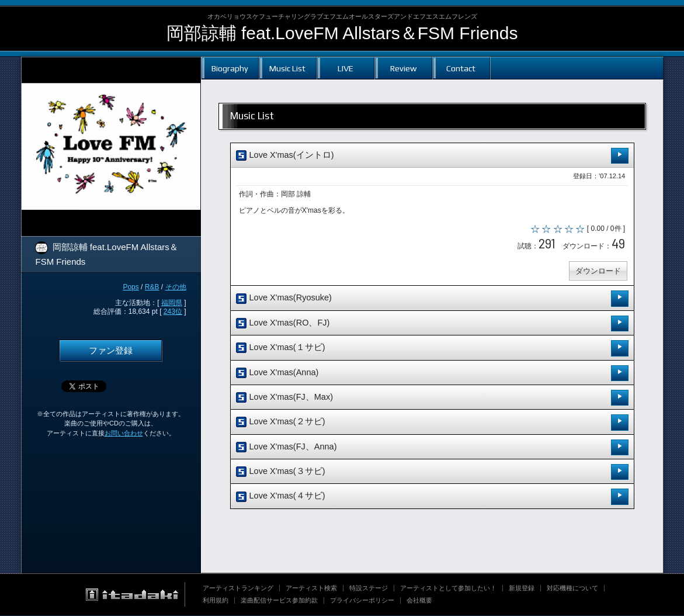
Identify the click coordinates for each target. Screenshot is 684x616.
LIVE (346, 68)
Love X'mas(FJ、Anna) (432, 448)
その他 (176, 287)
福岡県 (172, 303)
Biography (230, 68)
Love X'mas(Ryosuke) (432, 300)
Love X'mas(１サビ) (432, 349)
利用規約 (216, 601)
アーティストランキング (238, 589)
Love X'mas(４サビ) (432, 498)
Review (403, 68)
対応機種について (572, 589)
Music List (287, 68)
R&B (152, 287)
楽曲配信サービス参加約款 (279, 601)
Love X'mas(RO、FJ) (432, 324)
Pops (131, 287)
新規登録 (522, 589)
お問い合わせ (124, 433)
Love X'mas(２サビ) (432, 423)
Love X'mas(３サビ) (432, 473)
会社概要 (419, 601)
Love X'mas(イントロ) (432, 156)
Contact (461, 68)
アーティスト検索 (311, 589)
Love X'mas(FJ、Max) (432, 398)
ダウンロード (598, 271)
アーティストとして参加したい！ (448, 589)
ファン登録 (111, 351)
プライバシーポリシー (362, 601)
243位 (173, 312)
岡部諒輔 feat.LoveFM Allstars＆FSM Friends (342, 33)
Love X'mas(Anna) (432, 374)
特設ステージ (369, 589)
